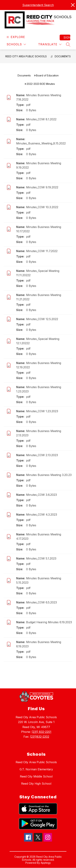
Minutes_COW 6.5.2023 (41, 602)
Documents (63, 56)
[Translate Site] (50, 44)
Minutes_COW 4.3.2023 (42, 515)
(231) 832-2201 (41, 732)
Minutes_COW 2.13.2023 (42, 455)
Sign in (67, 37)
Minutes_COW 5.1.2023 (41, 558)
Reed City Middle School (36, 776)
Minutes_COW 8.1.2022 (41, 119)
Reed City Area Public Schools (26, 56)
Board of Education (47, 75)
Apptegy (46, 863)
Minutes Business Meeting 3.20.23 (49, 475)
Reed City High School (36, 784)
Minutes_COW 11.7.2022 (42, 251)
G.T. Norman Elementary (36, 769)
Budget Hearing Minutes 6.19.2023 (49, 622)
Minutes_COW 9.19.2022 (42, 187)
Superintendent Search (38, 5)
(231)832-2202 (40, 737)
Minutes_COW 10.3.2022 (42, 207)
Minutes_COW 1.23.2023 (42, 411)
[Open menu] (15, 37)
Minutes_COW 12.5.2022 (42, 319)
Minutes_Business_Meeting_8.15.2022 (41, 143)
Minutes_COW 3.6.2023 (41, 495)
